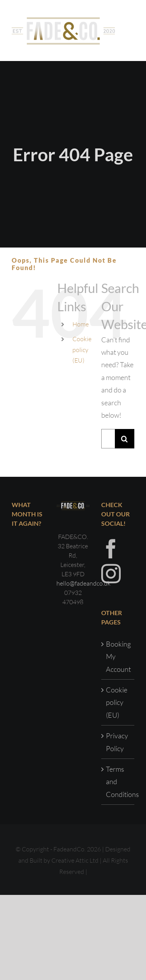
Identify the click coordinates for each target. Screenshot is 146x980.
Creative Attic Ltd (75, 860)
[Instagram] (111, 574)
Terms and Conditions (118, 782)
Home (81, 324)
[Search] (125, 439)
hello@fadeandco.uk (84, 583)
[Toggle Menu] (129, 31)
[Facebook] (111, 549)
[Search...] (108, 439)
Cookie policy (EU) (82, 349)
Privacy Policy (117, 742)
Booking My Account (118, 657)
